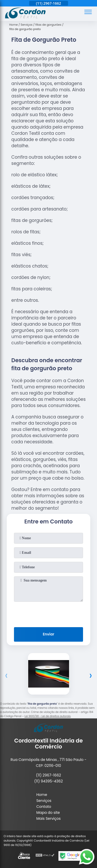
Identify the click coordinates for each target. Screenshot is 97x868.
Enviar (48, 634)
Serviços (44, 801)
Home (42, 795)
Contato (44, 807)
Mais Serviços (48, 818)
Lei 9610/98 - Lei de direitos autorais (48, 716)
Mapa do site (48, 813)
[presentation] (49, 613)
